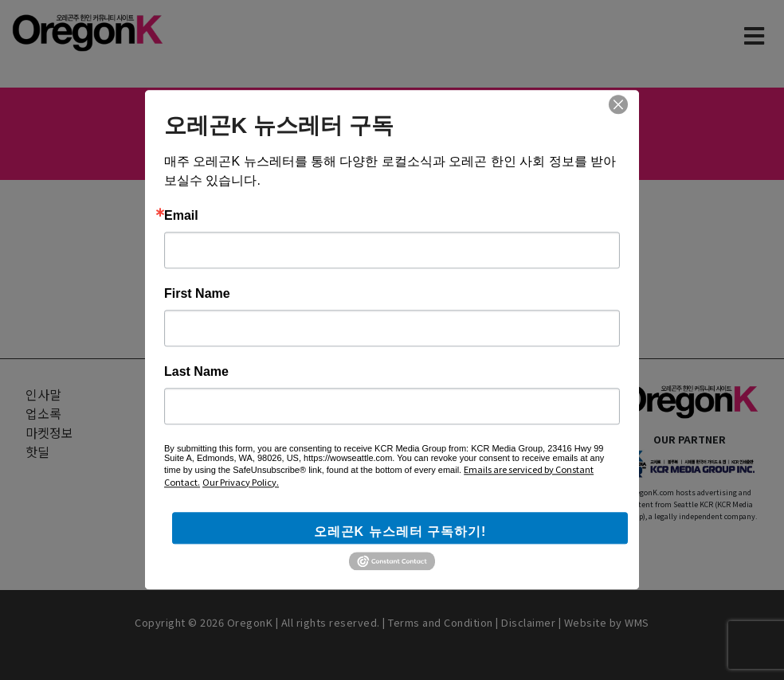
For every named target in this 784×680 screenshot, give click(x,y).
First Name (197, 294)
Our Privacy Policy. (241, 482)
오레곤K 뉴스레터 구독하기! (400, 531)
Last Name (196, 372)
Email (181, 216)
